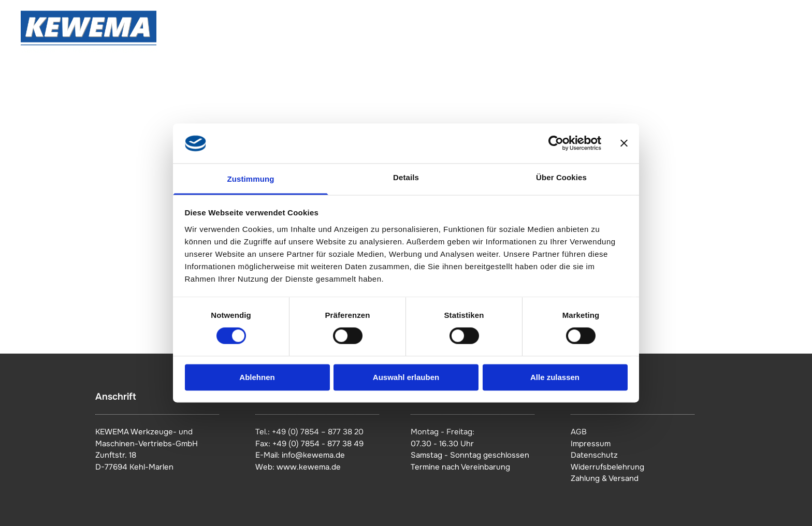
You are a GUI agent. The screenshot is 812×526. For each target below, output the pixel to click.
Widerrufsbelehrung (607, 467)
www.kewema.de (309, 467)
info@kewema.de (313, 455)
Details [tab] (406, 177)
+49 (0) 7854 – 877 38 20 (318, 432)
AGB (579, 432)
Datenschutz (594, 455)
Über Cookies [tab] (561, 177)
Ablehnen (257, 377)
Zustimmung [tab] (251, 179)
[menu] (789, 33)
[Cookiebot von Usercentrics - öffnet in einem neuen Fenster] (556, 143)
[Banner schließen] (624, 143)
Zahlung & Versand (605, 478)
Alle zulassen (555, 377)
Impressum (591, 444)
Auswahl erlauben (406, 377)
